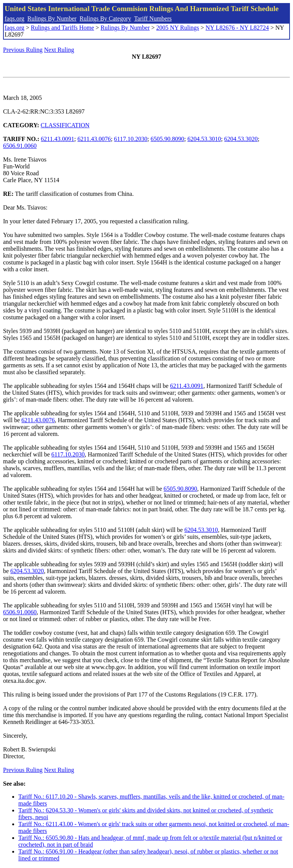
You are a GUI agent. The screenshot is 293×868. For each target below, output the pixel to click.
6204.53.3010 (204, 139)
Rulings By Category (105, 18)
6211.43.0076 (94, 139)
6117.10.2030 (131, 139)
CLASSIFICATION (65, 125)
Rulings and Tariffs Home (63, 28)
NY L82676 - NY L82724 (237, 28)
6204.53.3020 (241, 139)
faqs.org (14, 18)
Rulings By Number (52, 18)
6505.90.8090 (167, 139)
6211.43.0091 (57, 139)
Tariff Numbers (153, 18)
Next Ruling (59, 50)
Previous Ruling (23, 50)
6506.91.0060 (20, 146)
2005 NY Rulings (178, 28)
